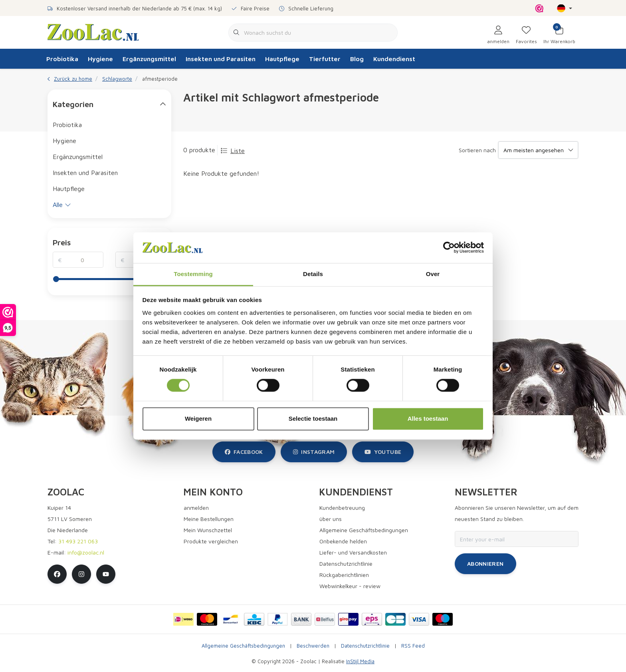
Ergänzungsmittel (149, 59)
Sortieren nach (477, 150)
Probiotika (62, 59)
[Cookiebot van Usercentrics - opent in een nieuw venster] (449, 248)
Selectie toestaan (313, 419)
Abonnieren (485, 564)
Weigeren (198, 419)
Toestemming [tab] (193, 274)
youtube (383, 452)
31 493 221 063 (78, 541)
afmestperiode (160, 79)
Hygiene (100, 59)
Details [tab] (313, 274)
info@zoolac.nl (86, 552)
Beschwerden (313, 646)
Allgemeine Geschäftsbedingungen (243, 646)
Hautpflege (282, 59)
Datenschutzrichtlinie (365, 646)
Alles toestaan (428, 419)
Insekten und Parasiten (221, 59)
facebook (244, 452)
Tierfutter (325, 59)
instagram (314, 452)
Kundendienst (394, 59)
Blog (357, 59)
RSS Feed (413, 646)
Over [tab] (433, 274)
